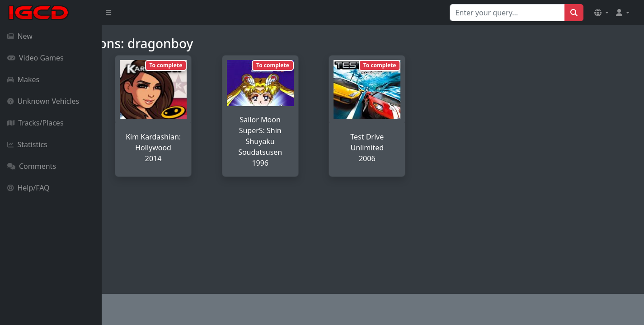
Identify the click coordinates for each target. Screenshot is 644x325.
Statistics (27, 144)
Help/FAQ (28, 188)
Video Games (35, 58)
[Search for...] (507, 13)
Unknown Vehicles (43, 101)
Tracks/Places (35, 123)
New (20, 36)
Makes (23, 79)
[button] (602, 13)
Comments (32, 166)
